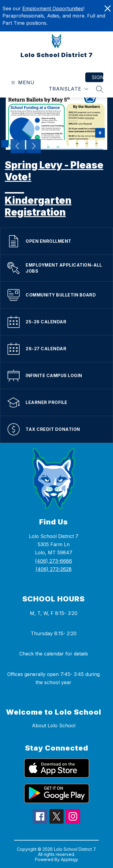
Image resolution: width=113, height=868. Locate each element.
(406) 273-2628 (54, 569)
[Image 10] (92, 144)
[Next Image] (33, 147)
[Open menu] (22, 83)
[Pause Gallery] (100, 133)
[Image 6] (53, 144)
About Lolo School (54, 725)
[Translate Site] (69, 89)
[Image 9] (82, 144)
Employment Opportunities (53, 8)
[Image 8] (72, 144)
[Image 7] (63, 144)
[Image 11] (101, 144)
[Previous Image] (18, 147)
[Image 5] (43, 144)
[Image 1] (5, 144)
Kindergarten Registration (38, 206)
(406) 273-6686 (53, 561)
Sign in (97, 77)
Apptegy (69, 859)
